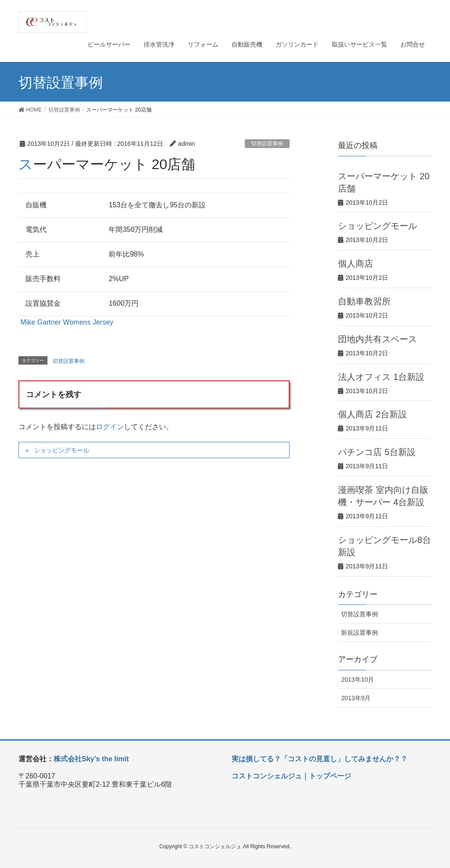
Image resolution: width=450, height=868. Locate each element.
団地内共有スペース (377, 339)
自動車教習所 (364, 301)
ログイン (110, 427)
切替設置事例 (267, 144)
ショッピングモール (62, 450)
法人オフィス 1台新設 (381, 377)
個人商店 (356, 264)
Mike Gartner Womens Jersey (67, 322)
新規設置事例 (359, 633)
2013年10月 (357, 680)
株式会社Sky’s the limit (91, 759)
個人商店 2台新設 (372, 414)
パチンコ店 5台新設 (377, 452)
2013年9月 (356, 698)
